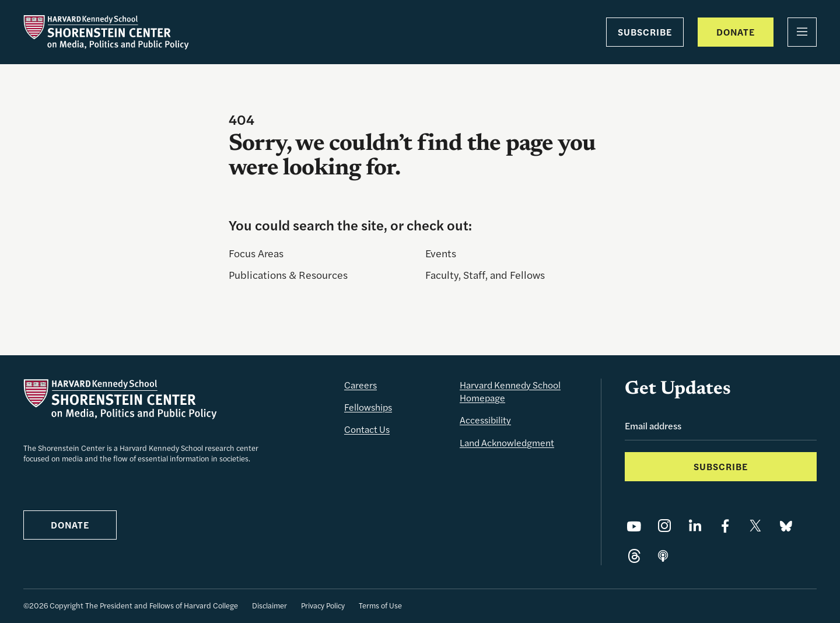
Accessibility (485, 420)
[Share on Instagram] (664, 526)
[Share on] (663, 556)
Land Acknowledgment (507, 442)
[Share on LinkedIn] (695, 526)
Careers (360, 385)
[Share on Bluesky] (786, 526)
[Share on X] (755, 526)
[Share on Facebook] (725, 526)
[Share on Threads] (634, 556)
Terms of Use (380, 605)
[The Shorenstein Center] (106, 32)
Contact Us (367, 429)
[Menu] (802, 32)
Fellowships (368, 407)
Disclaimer (269, 605)
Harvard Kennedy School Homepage (510, 391)
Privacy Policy (323, 605)
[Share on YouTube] (634, 526)
